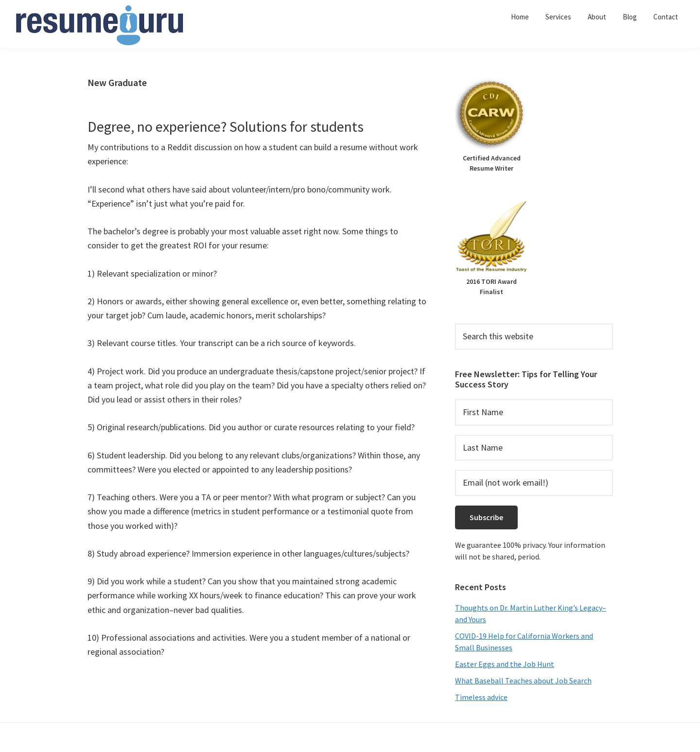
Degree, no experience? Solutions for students (226, 126)
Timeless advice (481, 697)
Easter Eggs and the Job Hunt (505, 664)
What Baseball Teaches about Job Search (523, 681)
